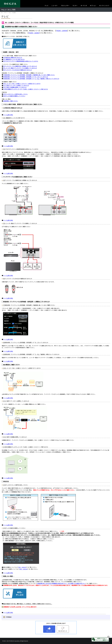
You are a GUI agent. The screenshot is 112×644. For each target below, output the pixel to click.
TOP (2, 13)
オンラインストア (104, 6)
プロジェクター (65, 6)
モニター (75, 6)
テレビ (47, 6)
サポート (6, 13)
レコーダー (55, 6)
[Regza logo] (10, 4)
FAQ (10, 13)
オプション (93, 6)
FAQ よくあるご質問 (8, 10)
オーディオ (84, 6)
